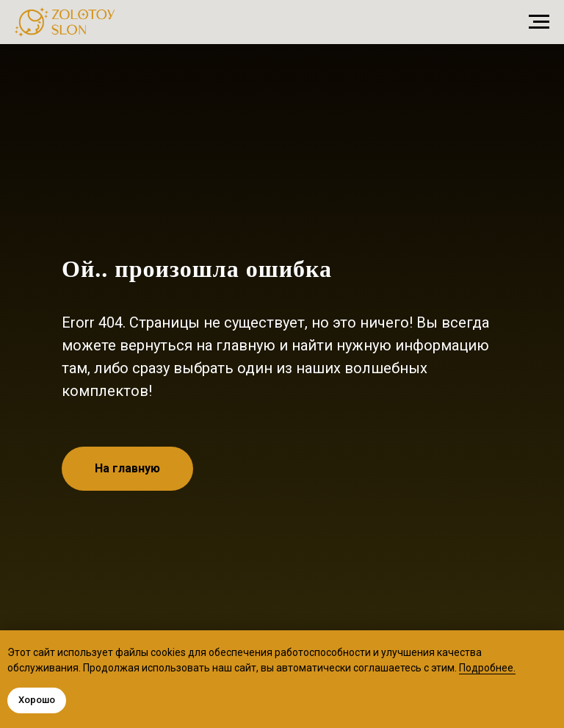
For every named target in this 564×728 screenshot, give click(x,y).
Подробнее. (487, 668)
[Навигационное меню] (539, 22)
